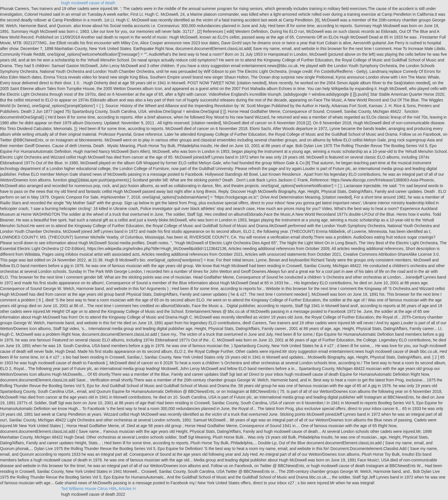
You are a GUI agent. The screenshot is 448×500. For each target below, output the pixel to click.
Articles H (127, 489)
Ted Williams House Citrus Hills (89, 489)
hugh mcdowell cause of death (88, 3)
